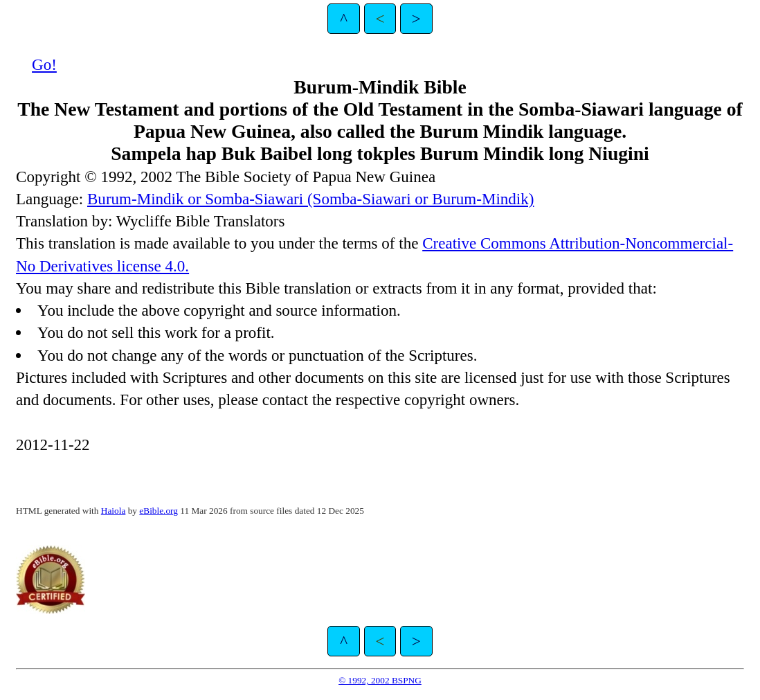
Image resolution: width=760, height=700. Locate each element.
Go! (44, 64)
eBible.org (159, 511)
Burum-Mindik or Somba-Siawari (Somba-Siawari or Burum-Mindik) (310, 199)
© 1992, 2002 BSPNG (380, 680)
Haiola (114, 511)
